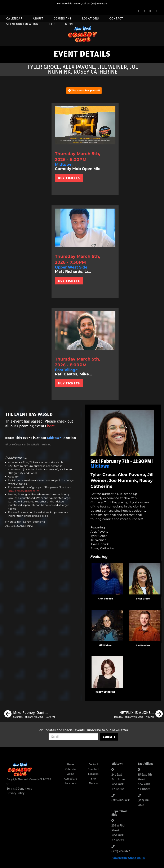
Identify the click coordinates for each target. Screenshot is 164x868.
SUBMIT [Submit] (109, 737)
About (38, 19)
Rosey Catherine (105, 692)
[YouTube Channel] (156, 11)
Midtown (54, 438)
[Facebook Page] (138, 11)
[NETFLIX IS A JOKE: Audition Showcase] (138, 715)
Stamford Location (22, 24)
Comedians (63, 19)
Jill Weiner (105, 645)
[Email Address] (73, 737)
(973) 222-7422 (121, 851)
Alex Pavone (105, 599)
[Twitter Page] (144, 11)
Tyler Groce (143, 599)
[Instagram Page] (150, 11)
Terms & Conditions (19, 789)
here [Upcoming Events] (51, 426)
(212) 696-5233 (99, 4)
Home (71, 764)
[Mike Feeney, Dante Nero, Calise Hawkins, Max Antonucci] (30, 715)
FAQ (52, 24)
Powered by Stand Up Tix (128, 858)
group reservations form (24, 491)
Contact (116, 19)
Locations (91, 19)
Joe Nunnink (143, 645)
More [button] (71, 24)
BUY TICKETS (69, 178)
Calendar (14, 19)
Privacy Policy (16, 793)
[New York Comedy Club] (82, 34)
